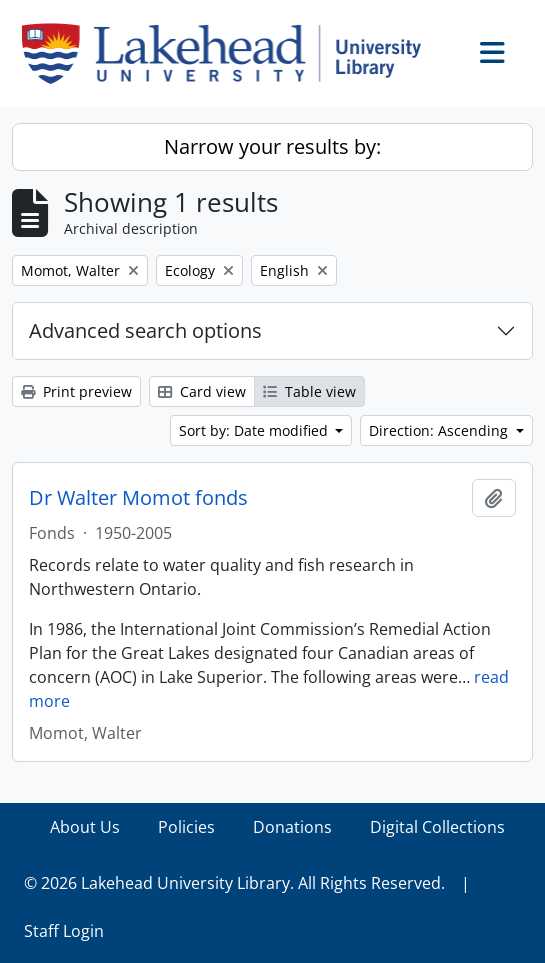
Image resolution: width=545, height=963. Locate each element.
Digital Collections (437, 827)
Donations (292, 827)
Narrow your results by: (272, 146)
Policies (186, 827)
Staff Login (64, 931)
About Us (85, 827)
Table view (309, 391)
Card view (202, 391)
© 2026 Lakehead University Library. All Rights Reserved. (234, 883)
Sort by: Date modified (255, 430)
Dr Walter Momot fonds (138, 498)
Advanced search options (145, 330)
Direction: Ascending (440, 430)
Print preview (76, 391)
